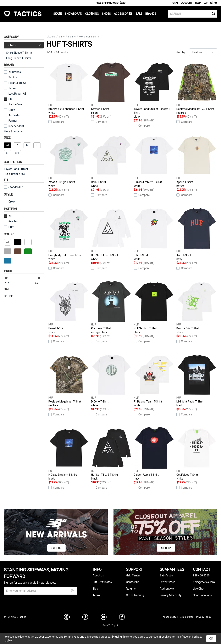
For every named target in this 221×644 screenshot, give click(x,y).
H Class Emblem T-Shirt (154, 161)
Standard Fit (14, 187)
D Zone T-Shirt (111, 381)
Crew (9, 202)
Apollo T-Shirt (197, 161)
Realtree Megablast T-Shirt (69, 381)
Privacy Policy (204, 617)
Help (198, 3)
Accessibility (169, 617)
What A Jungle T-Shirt (69, 161)
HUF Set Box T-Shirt (154, 307)
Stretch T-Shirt (111, 88)
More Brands (13, 131)
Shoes (106, 14)
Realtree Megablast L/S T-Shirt (197, 88)
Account (187, 3)
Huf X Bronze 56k (14, 174)
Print (11, 227)
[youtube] (104, 618)
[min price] (9, 283)
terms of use (180, 637)
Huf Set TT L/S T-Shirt (111, 234)
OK (211, 639)
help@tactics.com (204, 582)
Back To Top (110, 625)
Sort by (181, 52)
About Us (98, 575)
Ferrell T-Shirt (69, 307)
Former (13, 121)
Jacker (13, 88)
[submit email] (73, 590)
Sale (139, 14)
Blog (95, 589)
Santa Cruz (15, 104)
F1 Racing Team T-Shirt (154, 381)
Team (96, 595)
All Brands (15, 72)
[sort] (203, 52)
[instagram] (67, 618)
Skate (58, 14)
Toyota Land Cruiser (16, 169)
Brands (151, 14)
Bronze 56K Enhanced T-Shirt (69, 88)
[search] (193, 14)
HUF (9, 99)
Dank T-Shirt (111, 161)
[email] (41, 591)
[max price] (39, 283)
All (8, 216)
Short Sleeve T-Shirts (19, 53)
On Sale (9, 296)
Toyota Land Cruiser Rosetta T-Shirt (154, 90)
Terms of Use (186, 617)
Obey (12, 110)
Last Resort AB (18, 94)
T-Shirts (24, 45)
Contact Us (133, 582)
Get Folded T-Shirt (197, 454)
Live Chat (199, 589)
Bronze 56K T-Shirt (197, 307)
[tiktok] (85, 618)
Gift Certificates (102, 582)
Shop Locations (202, 595)
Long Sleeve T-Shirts (19, 58)
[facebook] (122, 618)
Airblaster (14, 115)
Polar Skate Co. (18, 83)
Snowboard (73, 14)
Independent (16, 126)
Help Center (133, 575)
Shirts (62, 37)
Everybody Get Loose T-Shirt (69, 234)
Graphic (13, 221)
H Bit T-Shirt (154, 234)
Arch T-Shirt (197, 234)
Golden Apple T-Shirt (154, 454)
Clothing (92, 14)
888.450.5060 (201, 575)
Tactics (23, 14)
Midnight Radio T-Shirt (197, 381)
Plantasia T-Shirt (111, 307)
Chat (175, 3)
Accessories (123, 14)
